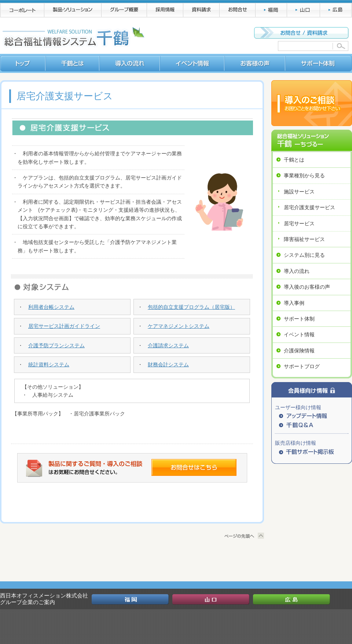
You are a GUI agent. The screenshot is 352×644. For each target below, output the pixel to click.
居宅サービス (299, 223)
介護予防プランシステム (56, 345)
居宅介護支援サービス (309, 207)
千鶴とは (294, 160)
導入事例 (294, 303)
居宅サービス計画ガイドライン (64, 326)
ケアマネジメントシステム (179, 326)
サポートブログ (302, 366)
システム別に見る (304, 255)
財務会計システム (168, 364)
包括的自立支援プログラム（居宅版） (191, 307)
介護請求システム (168, 345)
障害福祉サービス (304, 239)
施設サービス (299, 192)
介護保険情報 (299, 351)
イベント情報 (299, 334)
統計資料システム (49, 364)
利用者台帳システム (51, 307)
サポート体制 (299, 319)
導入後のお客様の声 (307, 287)
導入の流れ (297, 271)
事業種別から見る (304, 175)
